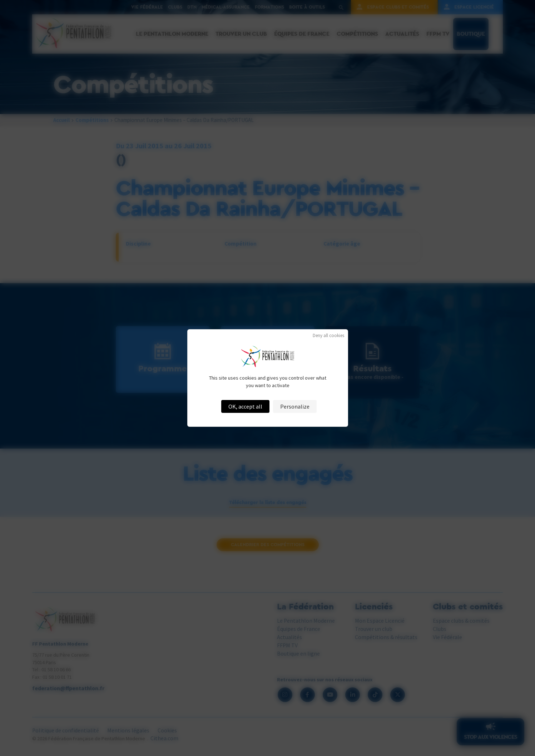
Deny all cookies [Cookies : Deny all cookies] (328, 335)
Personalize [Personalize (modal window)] (295, 406)
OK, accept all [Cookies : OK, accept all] (245, 406)
